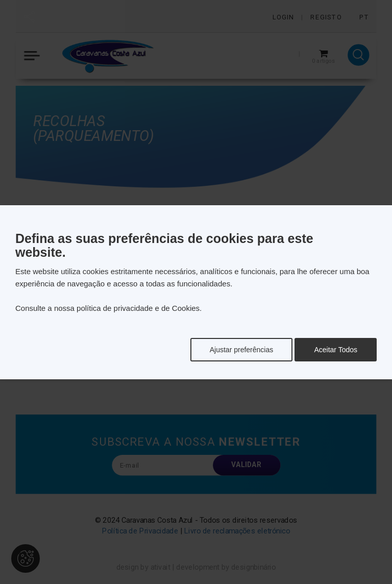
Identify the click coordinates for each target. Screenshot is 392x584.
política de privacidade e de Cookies (138, 308)
